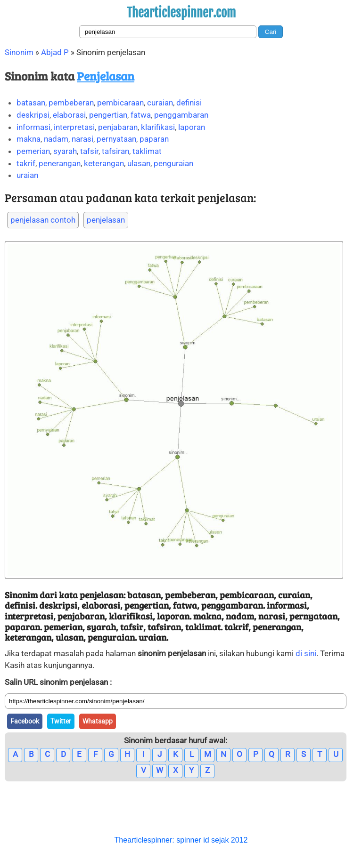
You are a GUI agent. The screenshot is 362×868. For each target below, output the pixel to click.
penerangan (60, 163)
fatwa (141, 115)
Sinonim (19, 52)
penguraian (173, 163)
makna (29, 139)
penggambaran (181, 115)
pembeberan (71, 103)
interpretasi (74, 127)
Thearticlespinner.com (181, 13)
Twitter (61, 721)
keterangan (104, 163)
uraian (27, 175)
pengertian (108, 115)
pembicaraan (120, 103)
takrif (26, 163)
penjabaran (118, 127)
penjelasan (106, 220)
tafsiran (115, 151)
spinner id (193, 840)
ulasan (139, 163)
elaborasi (69, 115)
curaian (160, 103)
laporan (192, 127)
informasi (33, 127)
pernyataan (116, 139)
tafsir (89, 151)
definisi (189, 103)
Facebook (25, 721)
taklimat (147, 151)
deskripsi (33, 115)
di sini (306, 653)
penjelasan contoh (43, 220)
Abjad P (55, 52)
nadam (56, 139)
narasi (82, 139)
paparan (154, 139)
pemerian (33, 151)
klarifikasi (158, 127)
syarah (65, 151)
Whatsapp (98, 721)
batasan (31, 103)
